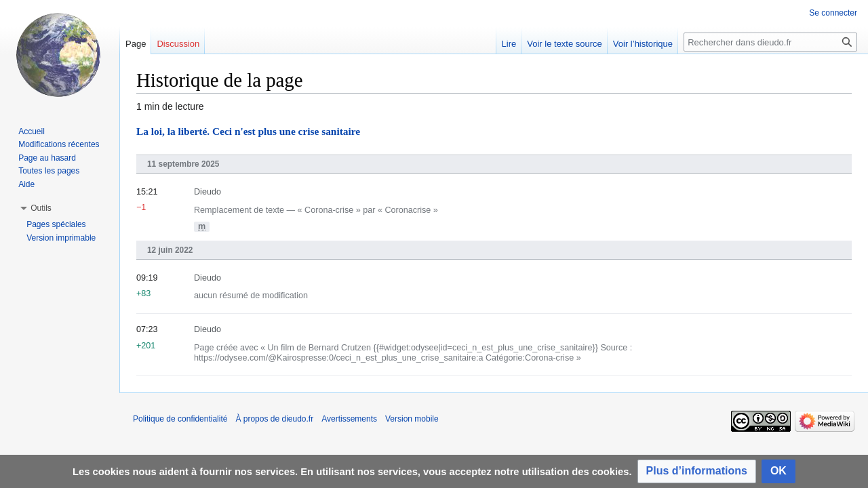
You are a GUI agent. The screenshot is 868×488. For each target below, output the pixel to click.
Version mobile (412, 419)
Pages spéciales (56, 224)
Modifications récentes (59, 144)
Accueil (32, 131)
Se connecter (833, 13)
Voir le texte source (565, 44)
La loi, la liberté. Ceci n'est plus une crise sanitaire (248, 131)
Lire (509, 44)
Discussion (178, 44)
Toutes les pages (49, 171)
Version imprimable (61, 238)
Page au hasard (47, 158)
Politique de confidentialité (180, 419)
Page (136, 44)
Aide (26, 184)
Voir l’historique (643, 44)
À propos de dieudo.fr (274, 419)
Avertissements (349, 419)
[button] (697, 471)
